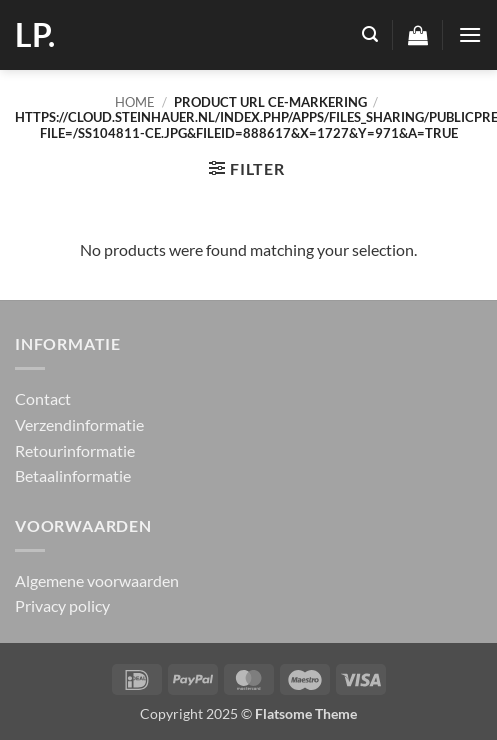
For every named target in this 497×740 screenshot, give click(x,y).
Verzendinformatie (79, 424)
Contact (43, 398)
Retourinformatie (75, 450)
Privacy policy (62, 605)
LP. (35, 35)
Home (135, 102)
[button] (370, 34)
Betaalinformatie (73, 475)
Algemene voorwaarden (97, 580)
